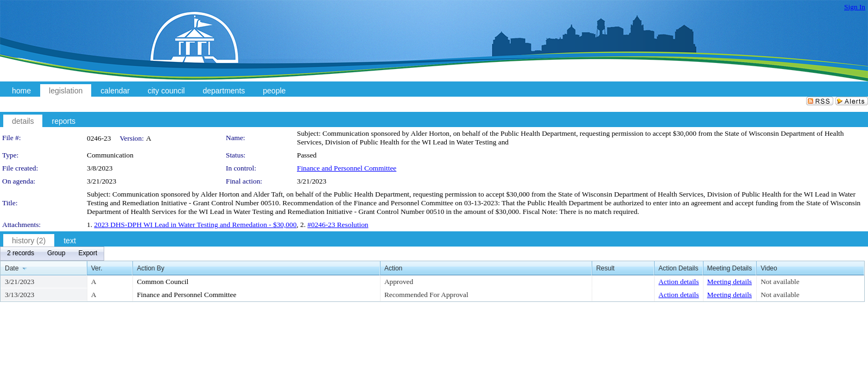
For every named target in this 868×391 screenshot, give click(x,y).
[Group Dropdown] (56, 254)
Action (393, 268)
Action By (151, 268)
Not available (780, 282)
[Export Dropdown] (88, 254)
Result (605, 268)
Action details (679, 282)
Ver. (97, 268)
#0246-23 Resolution (338, 225)
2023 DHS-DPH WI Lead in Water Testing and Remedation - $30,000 (195, 225)
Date (12, 268)
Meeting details (730, 282)
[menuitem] (21, 254)
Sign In (855, 7)
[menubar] (52, 254)
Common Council (163, 282)
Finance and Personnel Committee (347, 168)
